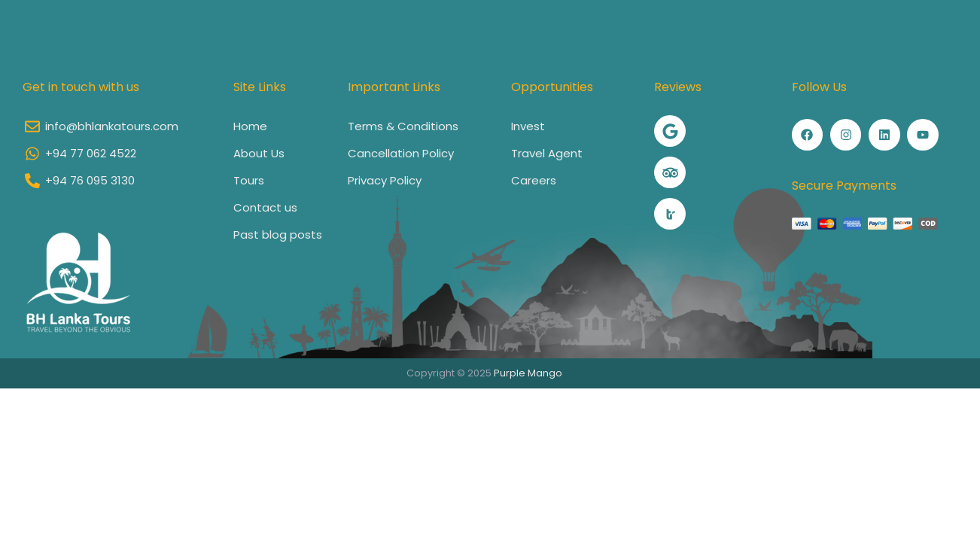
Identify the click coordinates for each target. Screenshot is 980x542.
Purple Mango (528, 373)
